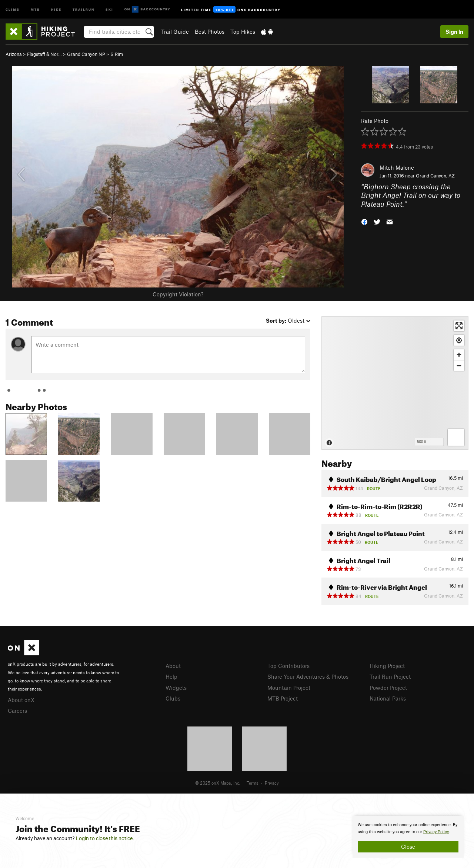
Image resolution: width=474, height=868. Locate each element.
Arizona (14, 54)
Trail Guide (175, 31)
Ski (109, 9)
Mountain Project (289, 688)
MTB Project (283, 698)
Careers (17, 711)
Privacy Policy (436, 832)
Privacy (272, 783)
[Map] (395, 383)
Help (171, 676)
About (173, 666)
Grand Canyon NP (86, 54)
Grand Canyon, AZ (435, 176)
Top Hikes (243, 31)
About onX (21, 700)
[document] (408, 837)
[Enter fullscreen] (459, 326)
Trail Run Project (390, 676)
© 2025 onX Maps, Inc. (218, 783)
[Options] (456, 437)
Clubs (173, 698)
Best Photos (210, 31)
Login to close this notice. (105, 838)
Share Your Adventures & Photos (308, 676)
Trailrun (84, 9)
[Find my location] (459, 340)
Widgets (176, 688)
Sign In (454, 31)
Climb (13, 9)
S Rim (117, 54)
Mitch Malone (397, 167)
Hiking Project (387, 666)
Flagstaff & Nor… (44, 54)
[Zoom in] (459, 355)
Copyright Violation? (178, 294)
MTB (35, 9)
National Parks (388, 698)
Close (408, 847)
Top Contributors (288, 666)
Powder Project (388, 688)
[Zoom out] (459, 365)
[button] (364, 221)
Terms (253, 783)
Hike (56, 9)
